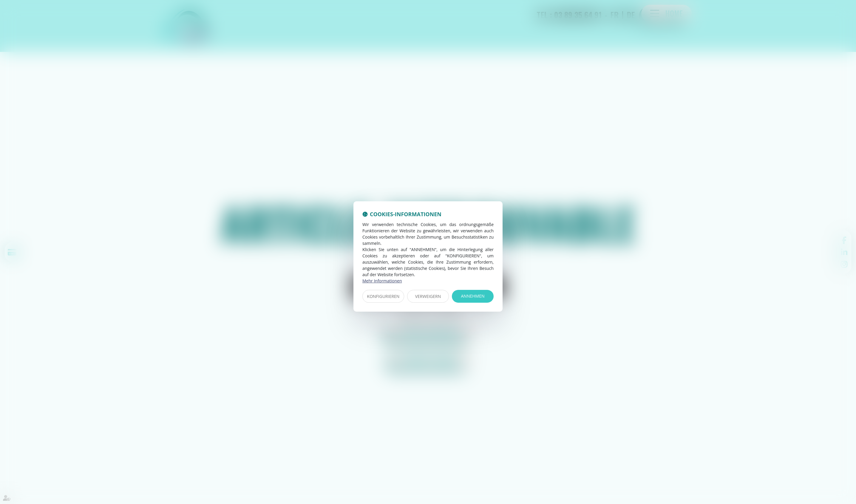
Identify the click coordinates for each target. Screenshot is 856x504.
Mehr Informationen (382, 281)
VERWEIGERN (428, 296)
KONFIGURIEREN (383, 296)
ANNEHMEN (473, 296)
